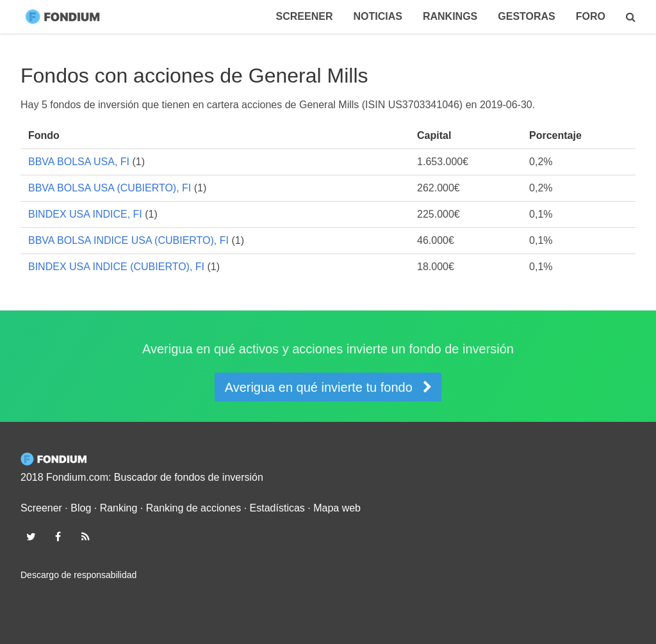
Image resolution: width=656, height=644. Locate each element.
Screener (305, 16)
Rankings (450, 16)
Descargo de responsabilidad (78, 575)
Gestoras (527, 16)
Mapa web (337, 508)
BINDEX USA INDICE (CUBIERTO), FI (116, 267)
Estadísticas (277, 508)
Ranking (119, 508)
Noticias (377, 16)
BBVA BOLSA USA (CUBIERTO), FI (110, 188)
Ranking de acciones (194, 508)
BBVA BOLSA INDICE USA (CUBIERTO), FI (128, 240)
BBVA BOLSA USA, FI (79, 162)
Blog (81, 508)
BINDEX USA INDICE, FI (85, 214)
